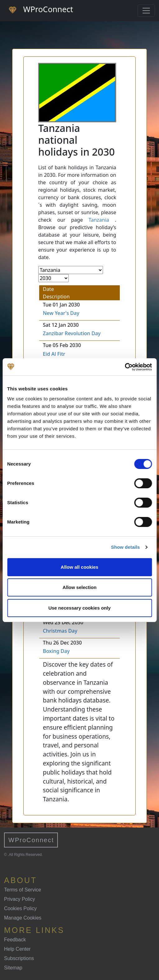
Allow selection (79, 587)
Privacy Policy (20, 899)
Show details (126, 547)
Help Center (17, 949)
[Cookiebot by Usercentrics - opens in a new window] (125, 367)
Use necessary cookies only (79, 608)
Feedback (15, 940)
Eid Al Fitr (54, 354)
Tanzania (99, 220)
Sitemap (13, 968)
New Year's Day (61, 313)
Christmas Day (60, 631)
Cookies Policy (20, 908)
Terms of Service (23, 890)
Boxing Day (56, 651)
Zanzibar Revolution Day (72, 333)
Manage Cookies (23, 918)
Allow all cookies (79, 567)
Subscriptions (19, 958)
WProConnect (31, 840)
